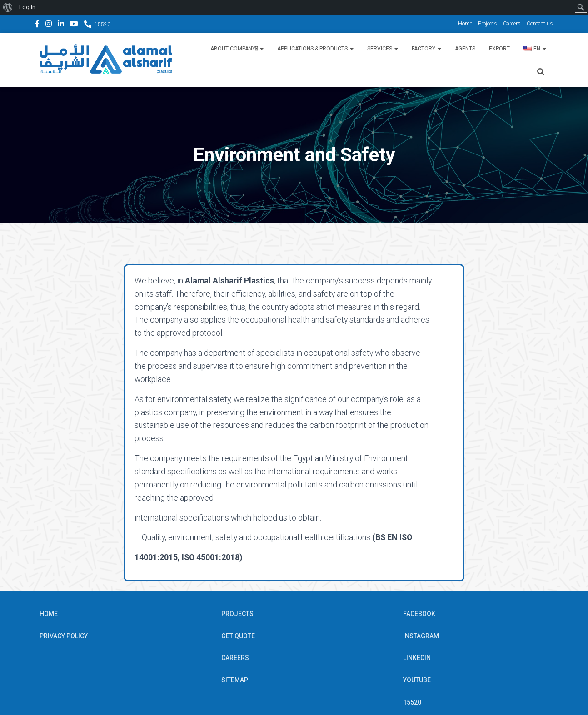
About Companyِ (237, 49)
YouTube (74, 25)
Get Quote (238, 598)
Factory (426, 49)
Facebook (37, 25)
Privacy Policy (64, 598)
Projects (488, 24)
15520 (102, 25)
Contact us (540, 24)
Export (499, 49)
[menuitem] (8, 7)
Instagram (49, 25)
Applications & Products (315, 49)
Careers (512, 24)
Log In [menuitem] (27, 7)
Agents (465, 49)
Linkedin (61, 25)
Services (383, 49)
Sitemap (235, 642)
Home (465, 24)
